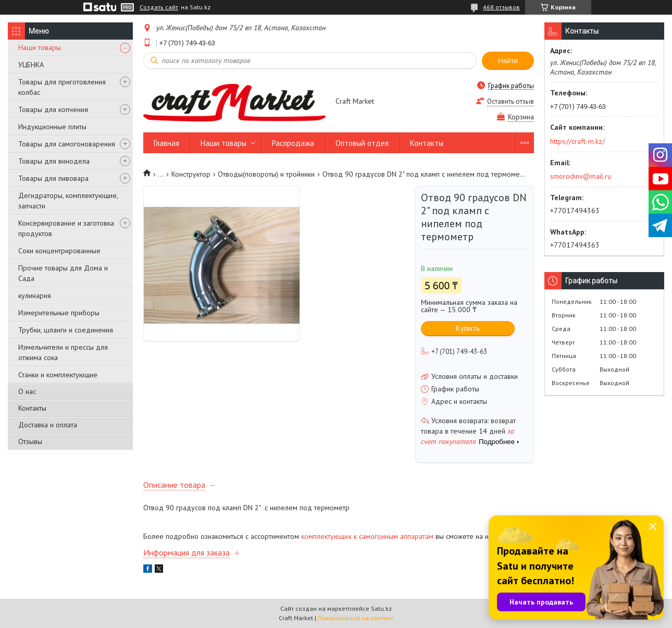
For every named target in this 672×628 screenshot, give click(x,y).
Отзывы (30, 441)
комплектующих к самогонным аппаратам (367, 536)
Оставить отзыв (511, 101)
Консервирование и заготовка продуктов (66, 228)
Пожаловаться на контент (356, 618)
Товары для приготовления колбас (62, 87)
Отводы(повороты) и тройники (266, 174)
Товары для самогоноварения (67, 144)
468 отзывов (501, 7)
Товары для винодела (54, 161)
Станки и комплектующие (58, 375)
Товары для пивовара (53, 178)
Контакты (32, 408)
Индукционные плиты (52, 127)
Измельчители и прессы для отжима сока (63, 352)
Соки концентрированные (59, 251)
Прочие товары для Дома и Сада (63, 273)
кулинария (35, 295)
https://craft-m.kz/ (577, 141)
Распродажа (293, 143)
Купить (468, 328)
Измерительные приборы (59, 313)
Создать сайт (159, 7)
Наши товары (40, 47)
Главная (166, 143)
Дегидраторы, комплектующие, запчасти (68, 201)
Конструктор (191, 174)
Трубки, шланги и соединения (66, 330)
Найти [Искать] (508, 61)
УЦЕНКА (31, 65)
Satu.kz (381, 608)
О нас (27, 391)
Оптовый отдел (362, 143)
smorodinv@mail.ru (581, 176)
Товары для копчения (53, 109)
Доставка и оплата (48, 425)
